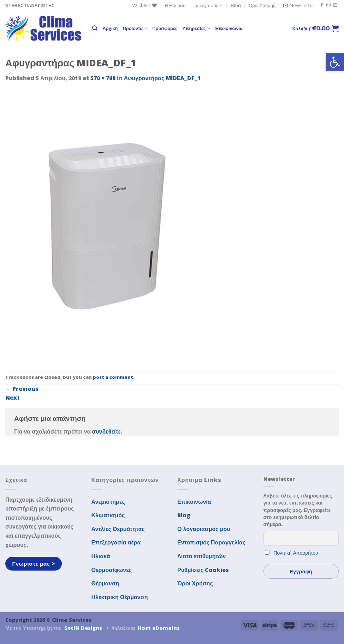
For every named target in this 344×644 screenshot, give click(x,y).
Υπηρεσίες (196, 28)
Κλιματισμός (108, 515)
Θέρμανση (105, 583)
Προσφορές (165, 28)
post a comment (113, 377)
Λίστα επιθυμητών (202, 556)
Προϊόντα (135, 28)
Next (16, 398)
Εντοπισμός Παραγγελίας (211, 542)
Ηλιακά (101, 556)
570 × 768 (103, 78)
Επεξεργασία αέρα (116, 542)
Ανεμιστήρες (108, 502)
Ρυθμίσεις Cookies (203, 570)
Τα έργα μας (208, 5)
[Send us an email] (335, 5)
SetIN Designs (83, 628)
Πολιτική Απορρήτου (296, 553)
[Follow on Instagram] (328, 5)
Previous (22, 389)
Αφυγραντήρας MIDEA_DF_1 (162, 78)
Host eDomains (159, 628)
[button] (335, 62)
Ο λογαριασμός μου (204, 529)
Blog (236, 5)
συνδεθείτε (106, 431)
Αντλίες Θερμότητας (118, 529)
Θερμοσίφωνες (112, 570)
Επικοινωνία (229, 28)
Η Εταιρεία (175, 5)
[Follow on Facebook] (322, 5)
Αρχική (110, 28)
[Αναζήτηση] (95, 28)
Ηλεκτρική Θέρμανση (120, 597)
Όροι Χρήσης (262, 5)
